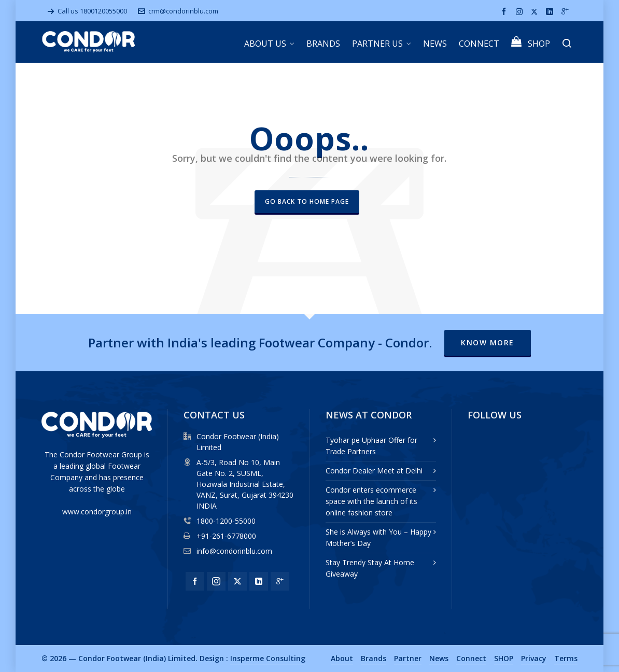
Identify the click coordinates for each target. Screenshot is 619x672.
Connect (471, 658)
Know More (488, 342)
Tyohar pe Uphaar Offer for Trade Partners (371, 446)
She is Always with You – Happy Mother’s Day (378, 537)
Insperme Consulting (268, 658)
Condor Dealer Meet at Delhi (374, 471)
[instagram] (521, 11)
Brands (374, 658)
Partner (408, 658)
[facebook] (505, 12)
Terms (566, 658)
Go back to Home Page (307, 201)
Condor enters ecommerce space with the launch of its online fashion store (371, 501)
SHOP (504, 658)
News (439, 658)
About (342, 658)
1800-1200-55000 (226, 521)
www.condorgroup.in (97, 512)
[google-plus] (567, 12)
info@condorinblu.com (234, 551)
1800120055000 (103, 11)
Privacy (534, 658)
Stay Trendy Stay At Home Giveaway (370, 568)
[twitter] (536, 11)
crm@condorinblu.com (178, 11)
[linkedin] (551, 12)
